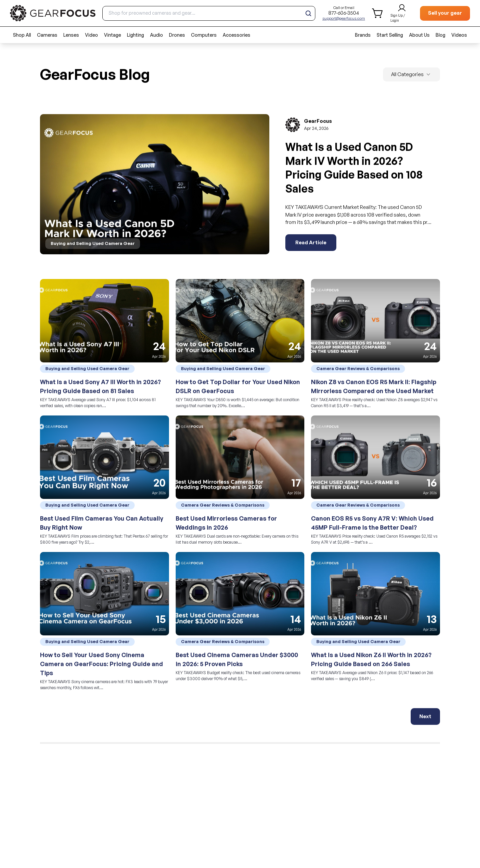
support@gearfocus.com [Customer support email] (344, 18)
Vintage (112, 35)
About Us (419, 35)
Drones (177, 35)
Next (425, 716)
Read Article (311, 242)
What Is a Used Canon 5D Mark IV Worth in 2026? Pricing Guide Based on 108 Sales (354, 168)
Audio (156, 35)
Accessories (236, 35)
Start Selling (390, 35)
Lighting (135, 35)
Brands (363, 35)
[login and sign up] (402, 13)
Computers (204, 35)
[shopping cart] (378, 13)
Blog (440, 35)
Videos (459, 35)
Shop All (22, 35)
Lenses (71, 35)
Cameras (47, 35)
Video (91, 35)
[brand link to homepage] (53, 13)
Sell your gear (445, 13)
